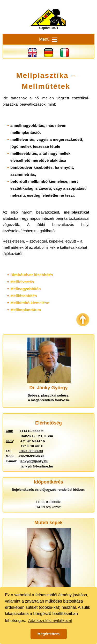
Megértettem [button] (49, 634)
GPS (9, 441)
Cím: (9, 431)
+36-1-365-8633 (31, 451)
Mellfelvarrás (22, 282)
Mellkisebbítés (24, 296)
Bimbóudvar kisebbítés (32, 275)
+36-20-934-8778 (31, 456)
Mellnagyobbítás (26, 289)
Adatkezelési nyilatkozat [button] (50, 621)
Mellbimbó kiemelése (30, 303)
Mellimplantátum (26, 310)
